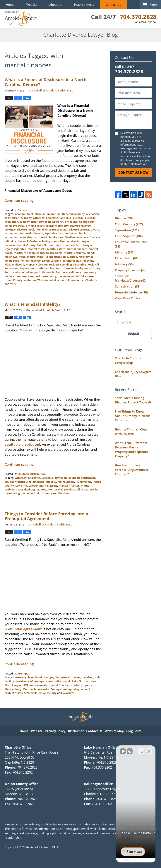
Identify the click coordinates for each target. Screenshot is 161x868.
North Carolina (52, 261)
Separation (12, 268)
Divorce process (79, 229)
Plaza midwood (14, 264)
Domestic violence (32, 233)
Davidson (45, 222)
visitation (30, 280)
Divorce (22, 210)
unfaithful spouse (82, 276)
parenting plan (72, 261)
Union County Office (22, 784)
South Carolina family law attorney (78, 268)
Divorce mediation (29, 229)
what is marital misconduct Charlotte (73, 280)
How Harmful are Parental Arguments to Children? (132, 470)
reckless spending (60, 264)
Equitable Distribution (59, 233)
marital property (74, 253)
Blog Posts (134, 731)
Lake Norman (46, 245)
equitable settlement (82, 478)
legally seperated (15, 249)
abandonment (24, 214)
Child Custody (129, 224)
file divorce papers (76, 237)
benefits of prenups (41, 677)
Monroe (72, 257)
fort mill (23, 241)
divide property (14, 226)
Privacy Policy (55, 731)
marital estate (56, 249)
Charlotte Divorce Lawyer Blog (21, 19)
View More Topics (127, 298)
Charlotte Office (18, 747)
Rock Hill (93, 264)
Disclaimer (76, 731)
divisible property (57, 226)
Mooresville (86, 257)
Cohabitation (128, 286)
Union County (13, 280)
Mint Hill (42, 257)
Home (10, 5)
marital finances (77, 249)
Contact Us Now (133, 172)
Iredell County (26, 245)
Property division (37, 264)
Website (32, 5)
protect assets (14, 693)
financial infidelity (45, 482)
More (153, 5)
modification (58, 257)
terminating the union (56, 276)
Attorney (39, 218)
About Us (56, 5)
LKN (25, 685)
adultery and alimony (71, 214)
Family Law (56, 237)
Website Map (114, 731)
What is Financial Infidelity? (33, 304)
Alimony (26, 218)
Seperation (27, 268)
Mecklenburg (27, 257)
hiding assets (50, 241)
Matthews (11, 257)
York (13, 284)
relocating (80, 264)
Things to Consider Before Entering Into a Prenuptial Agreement (46, 516)
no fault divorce (31, 261)
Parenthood (127, 258)
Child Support (129, 236)
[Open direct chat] (141, 750)
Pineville (88, 261)
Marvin (91, 253)
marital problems (51, 253)
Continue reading (19, 201)
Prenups (23, 673)
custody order (29, 222)
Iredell (66, 681)
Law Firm (76, 245)
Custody (78, 218)
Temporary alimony (68, 272)
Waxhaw (43, 280)
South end (11, 272)
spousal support (30, 272)
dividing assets (35, 226)
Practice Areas (84, 5)
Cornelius (65, 218)
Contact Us (113, 5)
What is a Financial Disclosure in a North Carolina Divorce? (46, 82)
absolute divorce (45, 214)
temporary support (28, 276)
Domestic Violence (131, 292)
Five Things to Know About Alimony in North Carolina (133, 416)
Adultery (124, 264)
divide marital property (80, 222)
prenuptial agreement (23, 629)
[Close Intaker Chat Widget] (149, 750)
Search (133, 334)
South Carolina (45, 268)
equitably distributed (34, 237)
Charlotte (52, 218)
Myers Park (12, 261)
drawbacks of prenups (30, 681)
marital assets (37, 249)
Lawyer (88, 245)
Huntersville (68, 241)
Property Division (131, 270)
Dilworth (58, 222)
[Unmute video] (96, 750)
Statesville (48, 272)
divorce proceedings (55, 229)
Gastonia (35, 241)
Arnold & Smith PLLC (45, 847)
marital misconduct (26, 253)
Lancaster (62, 245)
